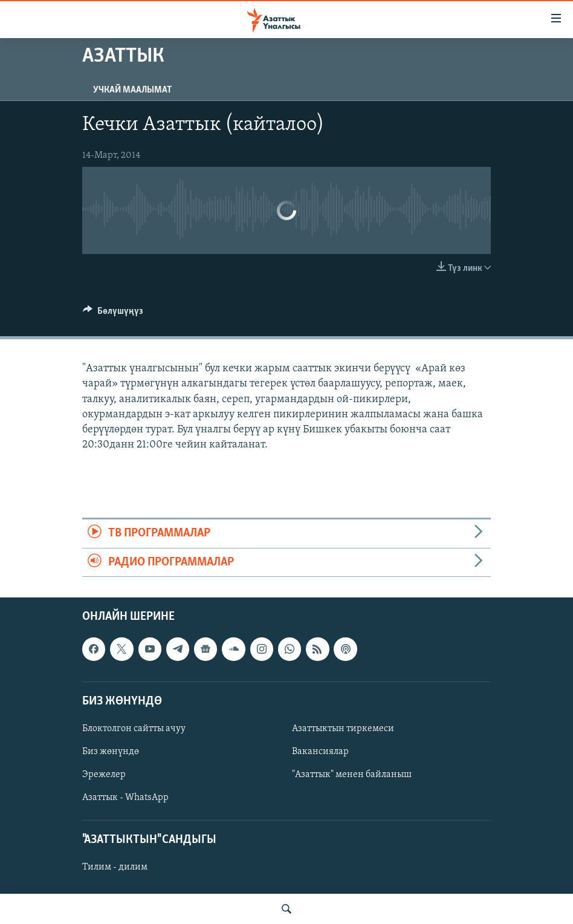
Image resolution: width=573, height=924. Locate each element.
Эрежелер (104, 775)
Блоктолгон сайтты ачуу (134, 729)
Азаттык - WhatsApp (125, 798)
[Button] (113, 314)
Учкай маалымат (132, 90)
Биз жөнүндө (111, 752)
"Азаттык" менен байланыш (352, 775)
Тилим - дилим (115, 867)
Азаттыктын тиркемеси (343, 729)
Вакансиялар (320, 752)
